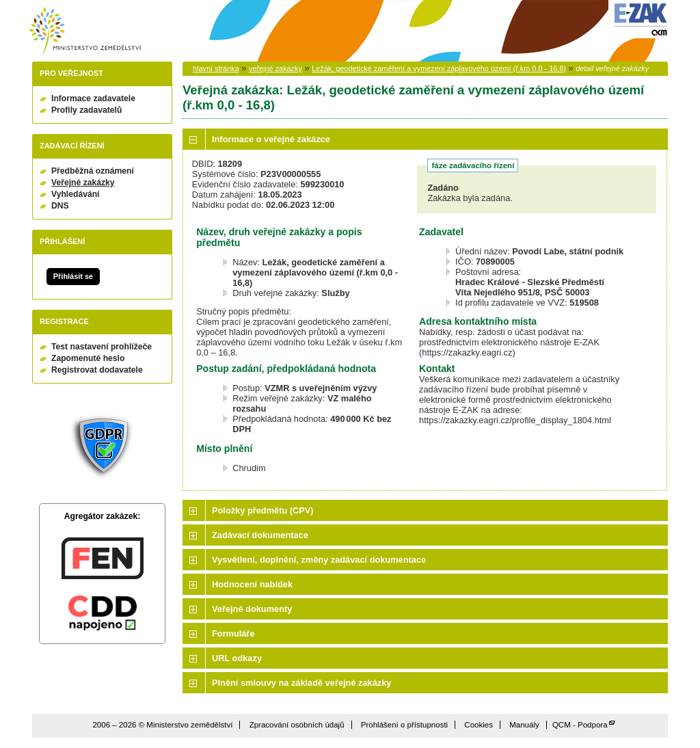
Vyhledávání (76, 194)
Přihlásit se (73, 276)
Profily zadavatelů (86, 110)
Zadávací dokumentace (260, 535)
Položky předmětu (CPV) (263, 510)
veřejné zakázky (275, 68)
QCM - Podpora (580, 725)
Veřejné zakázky (83, 183)
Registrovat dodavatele (97, 370)
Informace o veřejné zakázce (271, 139)
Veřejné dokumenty (252, 609)
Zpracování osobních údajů (297, 725)
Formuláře (233, 633)
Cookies (479, 725)
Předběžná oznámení (93, 171)
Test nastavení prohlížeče (102, 347)
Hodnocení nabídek (252, 584)
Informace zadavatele (93, 98)
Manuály (524, 725)
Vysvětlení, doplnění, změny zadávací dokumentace (319, 560)
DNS (60, 206)
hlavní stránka (216, 68)
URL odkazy (237, 658)
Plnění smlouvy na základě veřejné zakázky (301, 683)
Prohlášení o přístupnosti (404, 725)
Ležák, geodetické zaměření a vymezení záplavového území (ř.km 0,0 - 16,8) (439, 68)
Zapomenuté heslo (88, 358)
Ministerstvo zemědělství (85, 31)
